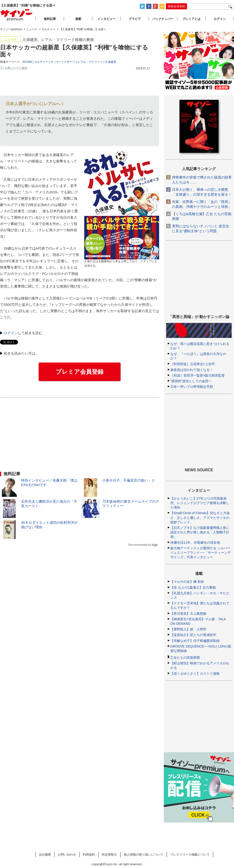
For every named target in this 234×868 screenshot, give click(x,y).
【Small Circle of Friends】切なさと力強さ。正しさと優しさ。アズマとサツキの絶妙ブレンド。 (200, 517)
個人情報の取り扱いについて (144, 855)
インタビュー (106, 19)
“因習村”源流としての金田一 (191, 381)
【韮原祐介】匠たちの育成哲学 (193, 635)
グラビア (135, 19)
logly (155, 545)
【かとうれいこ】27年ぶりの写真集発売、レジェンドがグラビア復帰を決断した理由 (200, 503)
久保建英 (111, 62)
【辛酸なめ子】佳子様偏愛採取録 (195, 641)
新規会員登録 (176, 6)
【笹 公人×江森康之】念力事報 (193, 587)
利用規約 (89, 855)
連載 (78, 19)
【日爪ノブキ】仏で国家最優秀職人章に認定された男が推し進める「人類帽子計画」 (200, 532)
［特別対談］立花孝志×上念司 (193, 364)
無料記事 (50, 19)
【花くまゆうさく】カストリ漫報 (195, 673)
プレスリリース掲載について (190, 855)
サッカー (56, 62)
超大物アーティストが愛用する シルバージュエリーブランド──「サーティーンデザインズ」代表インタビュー (201, 553)
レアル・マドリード (90, 62)
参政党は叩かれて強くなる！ (192, 370)
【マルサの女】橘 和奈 (187, 582)
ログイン (11, 333)
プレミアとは (191, 19)
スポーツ (69, 62)
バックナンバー (163, 19)
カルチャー (41, 62)
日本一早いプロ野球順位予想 (192, 387)
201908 (27, 62)
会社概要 (45, 855)
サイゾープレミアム (17, 15)
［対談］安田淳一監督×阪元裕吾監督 (197, 375)
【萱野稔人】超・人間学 (188, 629)
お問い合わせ (67, 855)
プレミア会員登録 (80, 372)
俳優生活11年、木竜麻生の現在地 (195, 542)
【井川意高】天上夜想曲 (188, 614)
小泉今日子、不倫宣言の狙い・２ (129, 480)
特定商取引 (109, 855)
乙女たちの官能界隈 (185, 658)
